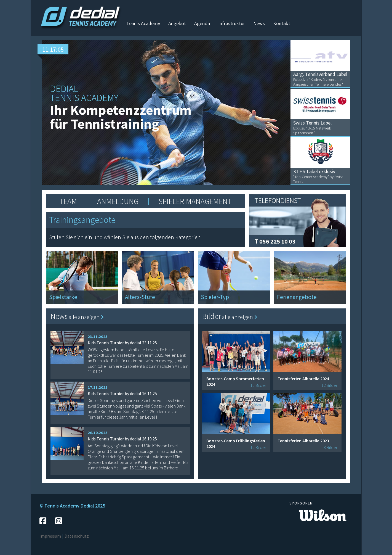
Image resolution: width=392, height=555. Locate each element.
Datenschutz (77, 536)
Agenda (202, 23)
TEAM (68, 201)
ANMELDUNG (118, 201)
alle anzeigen (86, 317)
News (259, 23)
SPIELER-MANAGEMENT (195, 201)
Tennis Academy (143, 23)
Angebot (177, 23)
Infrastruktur (232, 23)
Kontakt (282, 23)
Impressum (50, 536)
